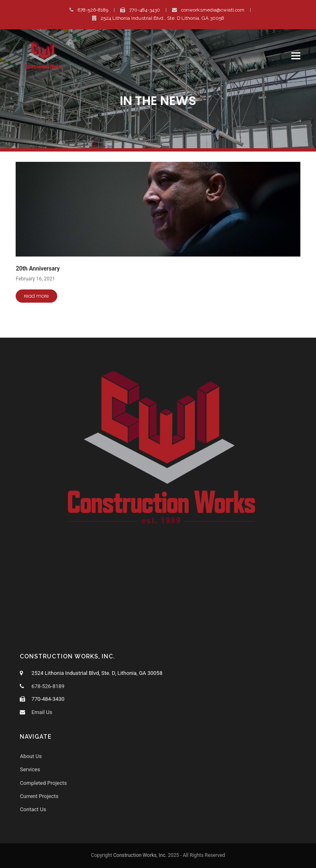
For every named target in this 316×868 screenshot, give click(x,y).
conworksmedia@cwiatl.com (213, 10)
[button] (296, 56)
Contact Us (33, 809)
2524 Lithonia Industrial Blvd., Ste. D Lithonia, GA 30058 (162, 18)
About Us (31, 756)
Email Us (42, 712)
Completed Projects (43, 783)
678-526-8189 (93, 10)
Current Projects (39, 796)
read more (36, 296)
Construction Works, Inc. (140, 855)
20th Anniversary (38, 268)
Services (30, 769)
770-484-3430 (145, 10)
